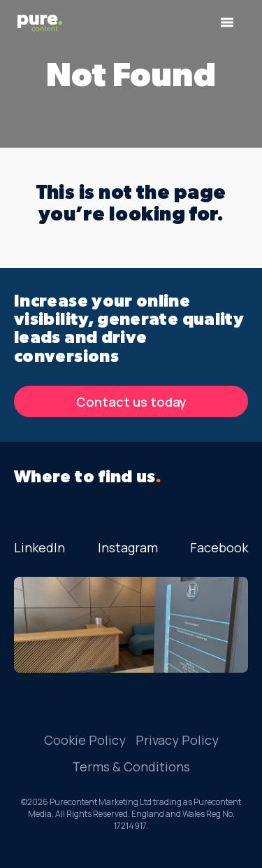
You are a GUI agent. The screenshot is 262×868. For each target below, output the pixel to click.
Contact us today (131, 402)
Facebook (219, 547)
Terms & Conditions (131, 766)
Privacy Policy (177, 740)
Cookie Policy (85, 740)
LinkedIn (39, 547)
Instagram (128, 547)
